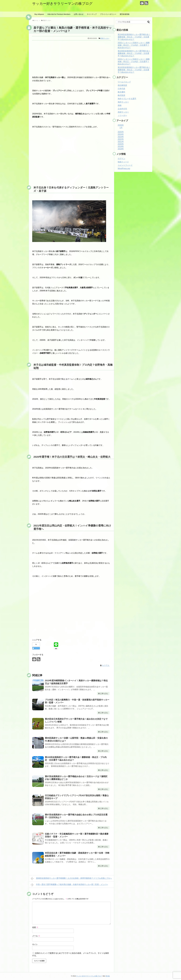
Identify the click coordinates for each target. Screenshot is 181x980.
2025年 (121, 132)
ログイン (121, 159)
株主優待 (121, 92)
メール (36, 936)
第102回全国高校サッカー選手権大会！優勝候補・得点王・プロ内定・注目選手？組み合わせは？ (134, 70)
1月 (121, 128)
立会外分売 (122, 109)
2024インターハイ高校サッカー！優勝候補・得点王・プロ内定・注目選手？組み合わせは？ (134, 62)
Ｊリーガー (122, 115)
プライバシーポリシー (108, 14)
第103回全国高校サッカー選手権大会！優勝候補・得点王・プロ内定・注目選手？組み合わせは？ (134, 53)
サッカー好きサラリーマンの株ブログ (62, 4)
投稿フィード (123, 162)
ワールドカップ (124, 82)
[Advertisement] (71, 58)
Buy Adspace (39, 14)
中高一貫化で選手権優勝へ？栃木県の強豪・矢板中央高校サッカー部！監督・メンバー (69, 885)
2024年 (121, 134)
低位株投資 (122, 85)
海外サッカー (123, 102)
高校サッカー (105, 38)
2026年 (121, 125)
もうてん (106, 665)
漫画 (120, 105)
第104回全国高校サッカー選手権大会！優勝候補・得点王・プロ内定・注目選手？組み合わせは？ (134, 37)
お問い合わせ (79, 14)
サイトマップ (92, 14)
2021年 (121, 142)
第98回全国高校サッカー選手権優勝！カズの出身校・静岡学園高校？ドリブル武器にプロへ (71, 878)
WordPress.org (124, 168)
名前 (35, 927)
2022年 (121, 139)
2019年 (121, 146)
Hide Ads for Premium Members (59, 14)
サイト (35, 944)
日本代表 (121, 89)
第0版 (108, 976)
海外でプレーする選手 (127, 99)
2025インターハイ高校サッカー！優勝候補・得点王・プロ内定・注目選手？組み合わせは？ (134, 45)
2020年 (121, 144)
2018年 (121, 149)
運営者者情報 (125, 14)
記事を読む (104, 694)
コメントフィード (125, 165)
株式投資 (121, 95)
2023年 (121, 137)
